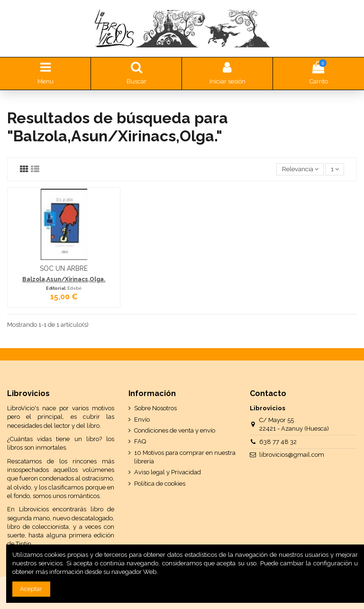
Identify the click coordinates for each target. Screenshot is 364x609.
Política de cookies (160, 484)
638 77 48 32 (278, 442)
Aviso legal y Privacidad (168, 472)
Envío (142, 420)
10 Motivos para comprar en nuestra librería (185, 457)
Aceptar (31, 589)
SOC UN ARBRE (64, 268)
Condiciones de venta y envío (175, 430)
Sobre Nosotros (155, 408)
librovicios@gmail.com (292, 455)
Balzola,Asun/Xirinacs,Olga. (64, 279)
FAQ (140, 441)
